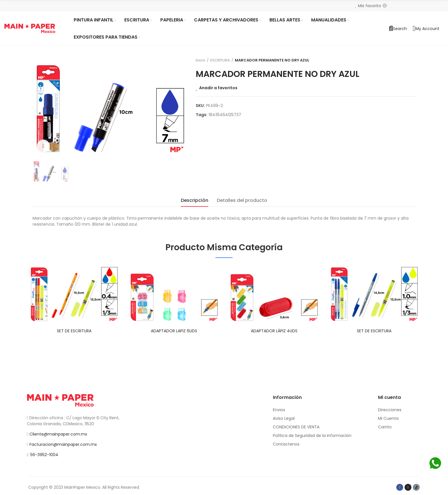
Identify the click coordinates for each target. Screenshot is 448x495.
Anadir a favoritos (218, 88)
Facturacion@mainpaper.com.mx (63, 444)
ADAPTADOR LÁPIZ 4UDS (274, 331)
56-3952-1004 (44, 455)
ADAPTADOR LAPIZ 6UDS (174, 331)
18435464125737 (225, 115)
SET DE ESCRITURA (74, 331)
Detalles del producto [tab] (242, 200)
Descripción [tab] (195, 200)
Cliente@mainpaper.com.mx (58, 434)
